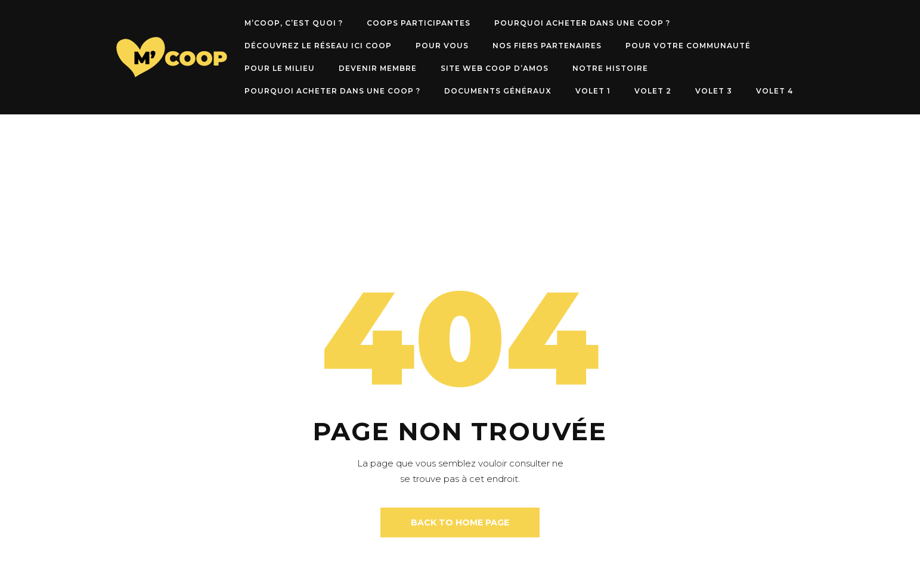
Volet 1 (593, 91)
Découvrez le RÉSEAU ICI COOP (318, 46)
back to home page (460, 522)
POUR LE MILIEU (280, 68)
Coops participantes (419, 23)
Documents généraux (498, 91)
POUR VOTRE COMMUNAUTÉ (688, 46)
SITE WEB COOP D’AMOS (495, 68)
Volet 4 (775, 91)
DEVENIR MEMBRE (378, 68)
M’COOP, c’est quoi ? (294, 23)
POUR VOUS (442, 46)
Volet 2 (653, 91)
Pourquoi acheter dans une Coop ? (582, 23)
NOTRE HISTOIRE (610, 68)
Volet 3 (714, 91)
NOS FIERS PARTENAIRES (547, 46)
